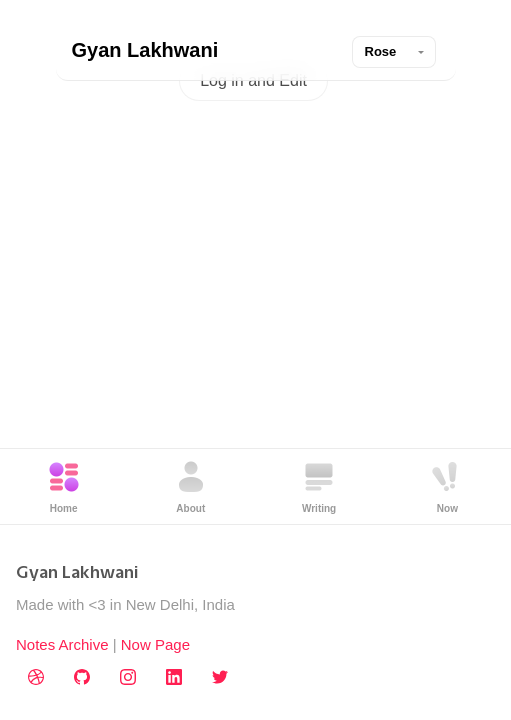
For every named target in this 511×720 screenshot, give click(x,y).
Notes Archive (62, 644)
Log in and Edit (253, 80)
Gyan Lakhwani (145, 50)
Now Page (155, 644)
